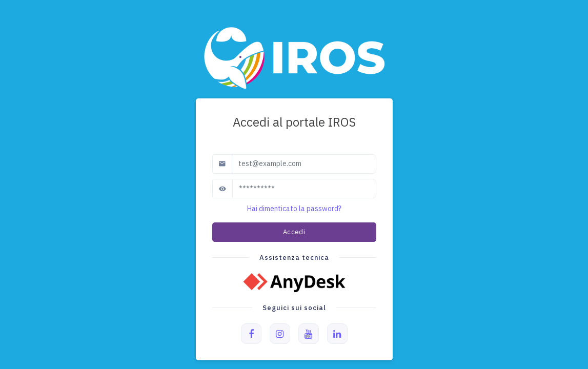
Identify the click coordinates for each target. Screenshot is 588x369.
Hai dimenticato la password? (294, 209)
